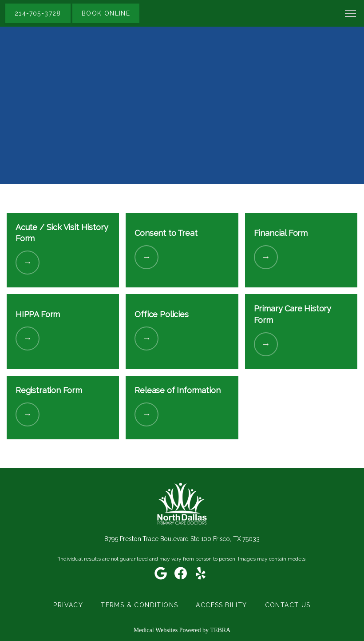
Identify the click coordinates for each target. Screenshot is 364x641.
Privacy (68, 605)
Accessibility (221, 605)
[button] (351, 14)
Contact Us (288, 605)
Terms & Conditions (139, 605)
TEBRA (220, 630)
